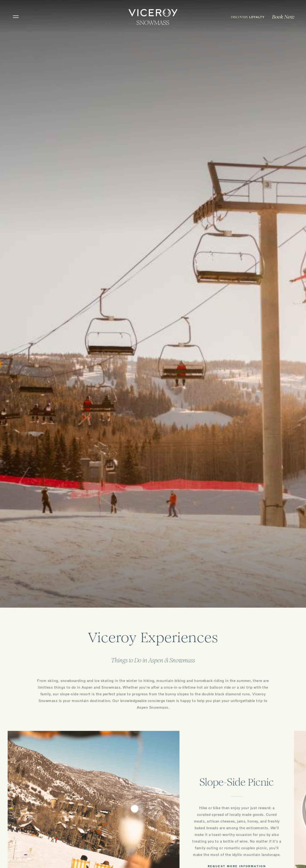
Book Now (283, 17)
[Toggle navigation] (16, 17)
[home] (153, 17)
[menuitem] (248, 17)
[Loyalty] (248, 17)
